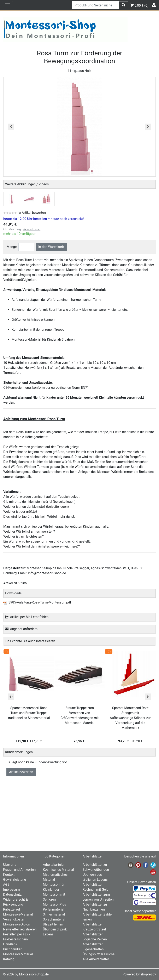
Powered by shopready (139, 974)
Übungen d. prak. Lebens (55, 932)
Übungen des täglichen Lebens (95, 877)
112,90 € (29, 741)
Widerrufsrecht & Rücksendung (15, 902)
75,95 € (80, 741)
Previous (11, 697)
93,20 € (130, 741)
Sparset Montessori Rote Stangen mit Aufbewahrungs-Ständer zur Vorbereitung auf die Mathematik (130, 718)
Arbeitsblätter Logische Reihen (95, 937)
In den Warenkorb (51, 247)
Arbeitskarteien (54, 865)
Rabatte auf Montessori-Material (18, 912)
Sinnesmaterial (54, 914)
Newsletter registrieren (20, 929)
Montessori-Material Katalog (18, 957)
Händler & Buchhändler (12, 947)
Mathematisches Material (55, 877)
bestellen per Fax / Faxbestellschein (17, 937)
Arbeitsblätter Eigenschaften (93, 947)
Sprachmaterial (54, 919)
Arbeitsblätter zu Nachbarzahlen (95, 907)
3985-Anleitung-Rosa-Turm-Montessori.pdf (40, 603)
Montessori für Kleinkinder (54, 887)
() (139, 5)
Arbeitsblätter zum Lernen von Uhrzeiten (98, 897)
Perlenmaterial (54, 909)
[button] (11, 127)
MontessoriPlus (54, 904)
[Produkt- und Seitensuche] (96, 5)
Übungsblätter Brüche (99, 954)
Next (148, 697)
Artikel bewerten (21, 772)
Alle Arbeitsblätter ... (98, 959)
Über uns (10, 865)
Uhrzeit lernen (53, 924)
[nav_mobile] (7, 5)
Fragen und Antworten (19, 870)
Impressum (11, 890)
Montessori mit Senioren (54, 897)
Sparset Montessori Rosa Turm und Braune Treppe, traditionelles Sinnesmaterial (29, 713)
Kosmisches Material (58, 870)
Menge (12, 247)
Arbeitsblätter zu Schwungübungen (96, 867)
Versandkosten (32, 229)
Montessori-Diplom (17, 924)
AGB (6, 885)
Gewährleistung (15, 880)
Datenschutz (12, 894)
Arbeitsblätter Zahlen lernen (98, 917)
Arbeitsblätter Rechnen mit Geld (96, 887)
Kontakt (9, 875)
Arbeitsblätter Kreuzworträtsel (94, 927)
